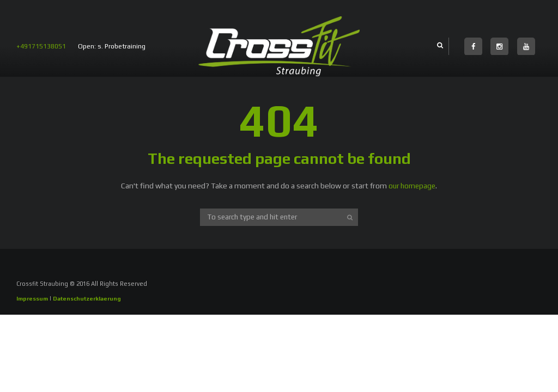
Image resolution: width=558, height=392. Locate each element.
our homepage (412, 186)
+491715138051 (41, 46)
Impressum (33, 298)
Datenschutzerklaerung (91, 298)
